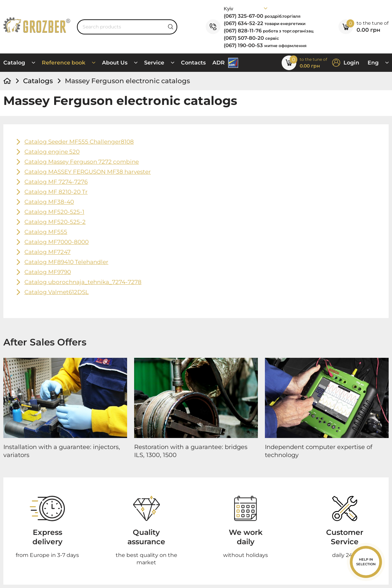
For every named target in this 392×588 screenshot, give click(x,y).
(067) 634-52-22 (265, 23)
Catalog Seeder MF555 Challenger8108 (79, 142)
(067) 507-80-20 (251, 38)
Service (154, 63)
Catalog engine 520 (52, 152)
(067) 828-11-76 (269, 31)
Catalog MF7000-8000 (57, 242)
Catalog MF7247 (47, 252)
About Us (115, 63)
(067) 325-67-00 (262, 16)
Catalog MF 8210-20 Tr (56, 192)
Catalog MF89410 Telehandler (66, 262)
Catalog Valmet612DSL (57, 292)
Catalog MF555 (46, 232)
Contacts (193, 63)
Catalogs (38, 81)
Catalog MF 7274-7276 (56, 182)
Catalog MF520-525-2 (55, 222)
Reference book (64, 63)
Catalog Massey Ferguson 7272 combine (82, 162)
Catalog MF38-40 (49, 202)
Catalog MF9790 (48, 272)
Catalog (14, 63)
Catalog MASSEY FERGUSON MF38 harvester (88, 172)
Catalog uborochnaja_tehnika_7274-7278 (83, 282)
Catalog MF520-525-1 (54, 212)
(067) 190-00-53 (265, 45)
